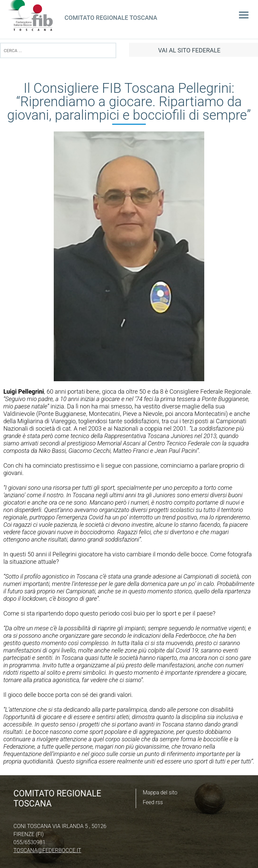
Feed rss (153, 802)
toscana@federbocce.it (47, 850)
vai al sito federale (189, 50)
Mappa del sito (160, 793)
